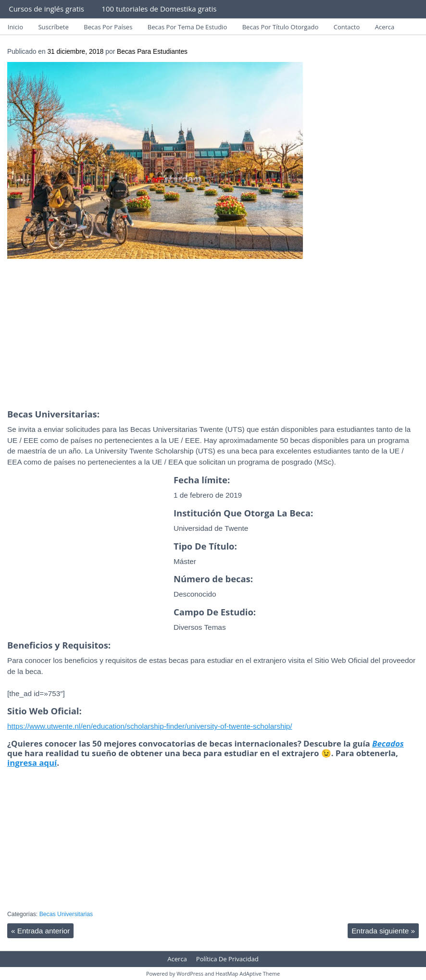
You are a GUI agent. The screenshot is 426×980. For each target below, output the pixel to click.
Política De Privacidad (227, 959)
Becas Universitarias (66, 914)
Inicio (15, 27)
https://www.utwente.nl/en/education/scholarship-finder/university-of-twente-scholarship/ (150, 726)
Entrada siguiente (383, 931)
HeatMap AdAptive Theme (248, 974)
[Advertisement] (213, 337)
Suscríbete (53, 27)
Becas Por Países (108, 27)
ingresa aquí (32, 763)
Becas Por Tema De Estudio (187, 27)
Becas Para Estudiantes (152, 52)
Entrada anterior (40, 931)
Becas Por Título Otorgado (281, 27)
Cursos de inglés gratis (46, 9)
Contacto (347, 27)
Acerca (385, 27)
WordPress (190, 974)
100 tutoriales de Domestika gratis (159, 9)
